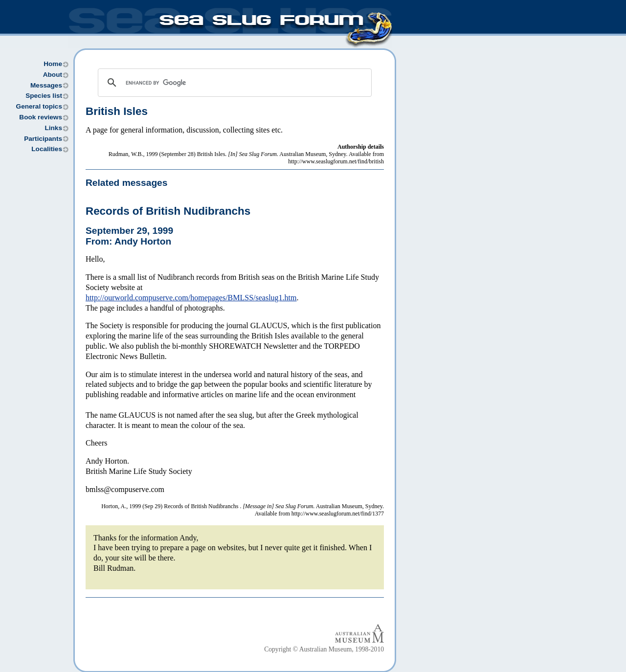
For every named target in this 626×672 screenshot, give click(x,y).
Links (53, 128)
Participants (43, 139)
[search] (233, 83)
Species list (44, 96)
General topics (39, 106)
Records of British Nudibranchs (168, 211)
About (53, 75)
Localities (47, 149)
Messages (46, 85)
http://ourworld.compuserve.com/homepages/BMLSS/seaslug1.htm (191, 298)
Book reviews (41, 117)
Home (53, 64)
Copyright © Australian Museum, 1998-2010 (324, 649)
